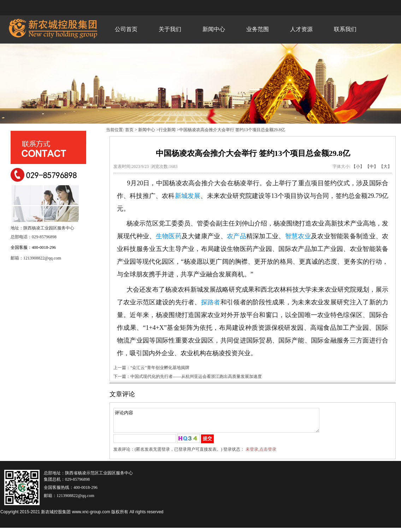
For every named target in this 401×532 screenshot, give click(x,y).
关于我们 (170, 29)
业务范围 (258, 29)
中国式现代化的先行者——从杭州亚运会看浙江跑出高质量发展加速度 (196, 376)
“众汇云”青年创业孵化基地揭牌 (160, 368)
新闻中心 (214, 29)
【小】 (358, 166)
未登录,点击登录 (261, 454)
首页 (129, 130)
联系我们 (345, 29)
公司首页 (126, 29)
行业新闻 (167, 130)
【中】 (372, 166)
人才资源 (301, 29)
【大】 (385, 166)
